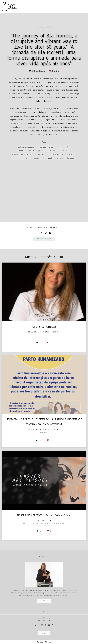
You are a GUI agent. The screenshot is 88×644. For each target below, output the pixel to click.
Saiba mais (44, 601)
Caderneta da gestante (44, 158)
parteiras (64, 151)
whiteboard (40, 154)
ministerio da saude (66, 158)
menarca (71, 154)
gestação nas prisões (47, 151)
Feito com (44, 642)
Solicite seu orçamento (44, 239)
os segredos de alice (21, 158)
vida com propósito (26, 147)
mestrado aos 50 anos (22, 154)
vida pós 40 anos (46, 147)
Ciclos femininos (56, 154)
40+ (67, 147)
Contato (44, 633)
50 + (59, 147)
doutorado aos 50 (27, 151)
